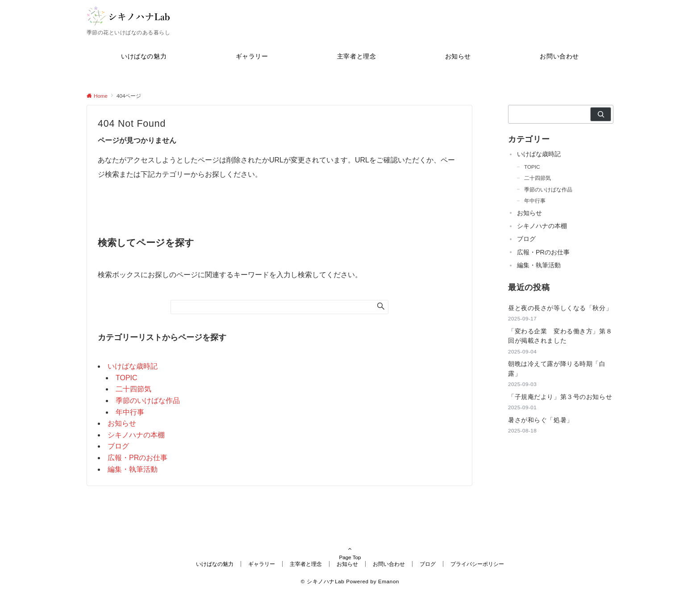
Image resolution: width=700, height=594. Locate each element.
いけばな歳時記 (133, 366)
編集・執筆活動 (133, 469)
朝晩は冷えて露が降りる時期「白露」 (557, 368)
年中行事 (130, 412)
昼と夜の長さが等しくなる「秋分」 (560, 308)
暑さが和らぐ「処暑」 (541, 420)
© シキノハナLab (323, 581)
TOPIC (127, 378)
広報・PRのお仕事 (137, 458)
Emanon (389, 581)
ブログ (118, 446)
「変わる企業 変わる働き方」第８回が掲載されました (560, 336)
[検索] (601, 114)
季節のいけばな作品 (148, 401)
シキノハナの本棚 (136, 435)
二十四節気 (133, 389)
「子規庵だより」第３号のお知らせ (560, 397)
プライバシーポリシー (477, 564)
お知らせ (122, 423)
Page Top (350, 545)
